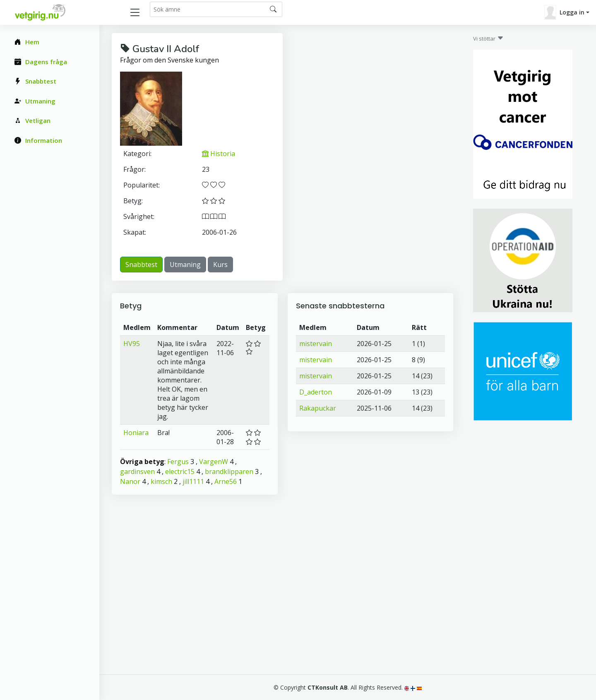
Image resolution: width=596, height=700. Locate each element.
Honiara (136, 433)
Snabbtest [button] (141, 265)
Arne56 (226, 481)
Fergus (178, 462)
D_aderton (316, 392)
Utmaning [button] (185, 265)
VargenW (214, 462)
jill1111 (193, 481)
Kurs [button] (220, 265)
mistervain (316, 344)
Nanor (130, 481)
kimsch (161, 481)
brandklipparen (229, 471)
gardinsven (137, 471)
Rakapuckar (318, 408)
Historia (219, 154)
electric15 (180, 471)
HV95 (132, 344)
